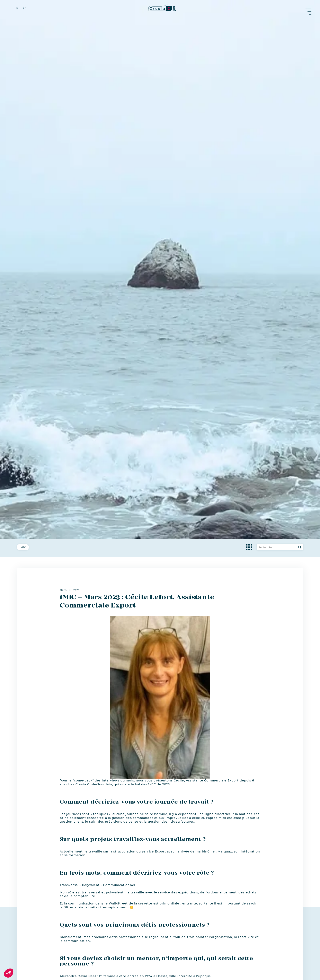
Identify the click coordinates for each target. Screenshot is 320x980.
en (25, 8)
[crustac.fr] (160, 7)
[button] (9, 973)
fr (16, 8)
